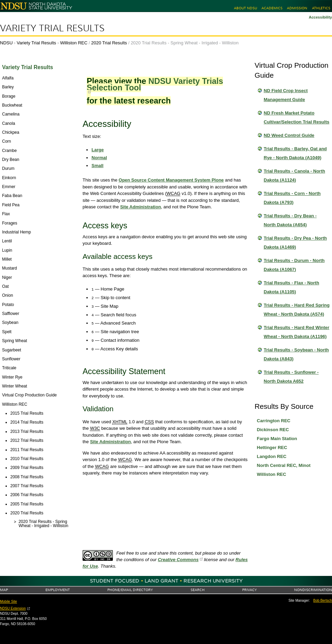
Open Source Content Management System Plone (171, 180)
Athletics (321, 8)
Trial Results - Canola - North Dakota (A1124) (294, 176)
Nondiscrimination (313, 590)
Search (198, 590)
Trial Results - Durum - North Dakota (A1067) (294, 265)
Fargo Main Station (277, 439)
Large (98, 150)
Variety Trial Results (52, 28)
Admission (297, 8)
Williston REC (74, 43)
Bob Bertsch (323, 601)
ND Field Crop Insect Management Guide (286, 95)
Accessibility (320, 17)
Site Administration (141, 207)
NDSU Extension (13, 608)
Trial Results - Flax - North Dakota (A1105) (292, 287)
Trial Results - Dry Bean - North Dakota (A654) (290, 220)
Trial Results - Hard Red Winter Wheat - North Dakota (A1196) (297, 332)
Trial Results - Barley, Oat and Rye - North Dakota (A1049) (295, 153)
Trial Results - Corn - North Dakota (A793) (292, 198)
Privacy (249, 590)
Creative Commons (178, 560)
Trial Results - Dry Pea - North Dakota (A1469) (296, 243)
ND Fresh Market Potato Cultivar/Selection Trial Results (297, 117)
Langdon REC (272, 456)
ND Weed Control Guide (289, 135)
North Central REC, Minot (284, 465)
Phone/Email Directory (130, 590)
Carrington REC (274, 421)
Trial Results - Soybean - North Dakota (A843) (296, 354)
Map (4, 590)
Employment (58, 590)
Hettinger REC (272, 447)
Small (98, 166)
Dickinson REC (273, 430)
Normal (99, 158)
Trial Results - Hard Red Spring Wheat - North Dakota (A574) (297, 310)
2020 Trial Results (109, 43)
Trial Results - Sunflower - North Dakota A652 (291, 377)
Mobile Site (8, 602)
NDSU (6, 43)
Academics (272, 8)
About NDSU (245, 8)
